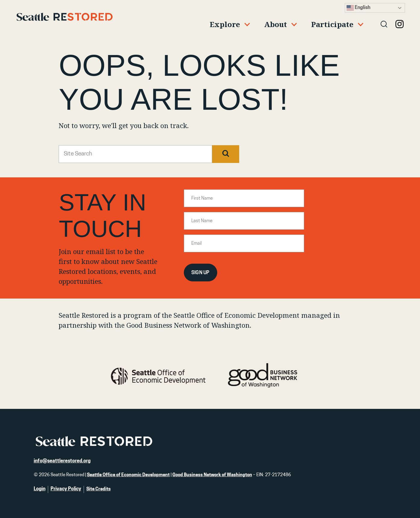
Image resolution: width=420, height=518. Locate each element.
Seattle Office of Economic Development (128, 475)
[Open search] (384, 25)
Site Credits (99, 489)
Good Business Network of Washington (212, 475)
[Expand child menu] (227, 25)
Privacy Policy (66, 489)
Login (40, 489)
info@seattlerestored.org (62, 461)
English (358, 8)
